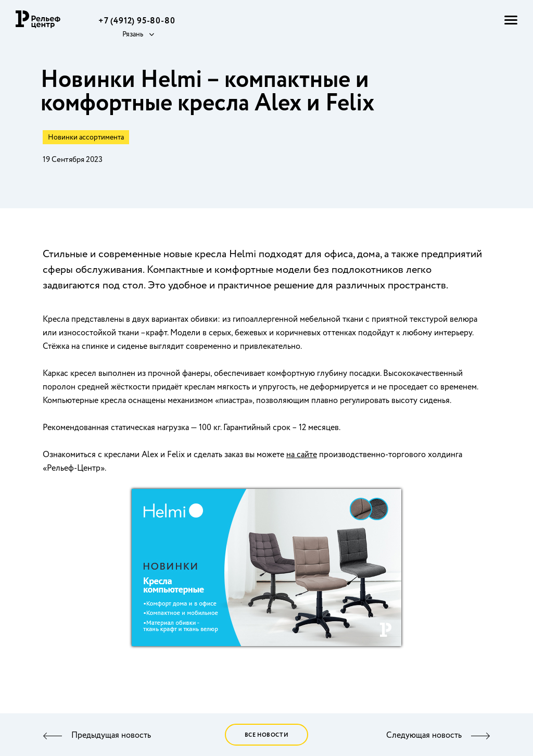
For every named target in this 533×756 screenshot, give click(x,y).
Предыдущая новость (111, 736)
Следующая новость (424, 736)
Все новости (267, 735)
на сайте (302, 455)
